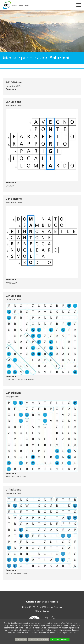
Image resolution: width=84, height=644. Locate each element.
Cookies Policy (21, 639)
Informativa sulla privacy (39, 639)
